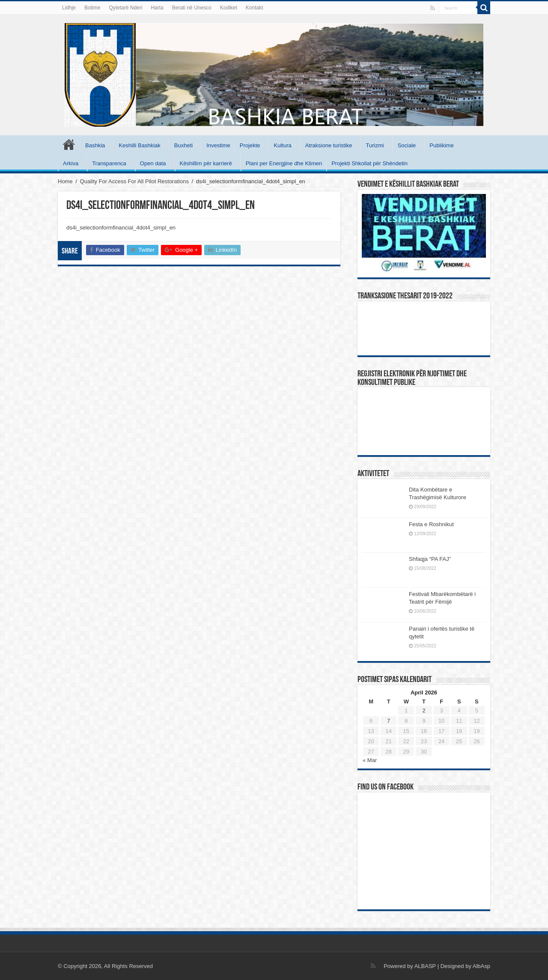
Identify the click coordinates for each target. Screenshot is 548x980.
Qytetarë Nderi (125, 8)
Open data (153, 163)
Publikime (441, 145)
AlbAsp (481, 966)
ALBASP (425, 966)
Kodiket (229, 8)
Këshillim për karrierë (206, 163)
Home (65, 181)
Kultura (283, 145)
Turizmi (375, 145)
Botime (92, 8)
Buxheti (183, 145)
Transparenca (109, 163)
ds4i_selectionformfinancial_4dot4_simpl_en (121, 228)
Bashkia (95, 145)
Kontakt (255, 8)
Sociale (407, 145)
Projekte (250, 145)
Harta (157, 8)
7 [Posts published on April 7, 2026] (389, 721)
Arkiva (71, 163)
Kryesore (69, 144)
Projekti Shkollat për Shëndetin (369, 163)
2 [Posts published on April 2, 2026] (424, 710)
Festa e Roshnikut (431, 524)
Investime (218, 145)
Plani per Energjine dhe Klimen (284, 163)
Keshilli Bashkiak (140, 145)
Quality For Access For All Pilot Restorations (134, 181)
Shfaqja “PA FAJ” (434, 559)
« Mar (370, 760)
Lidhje (69, 8)
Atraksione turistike (329, 145)
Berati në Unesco (192, 8)
